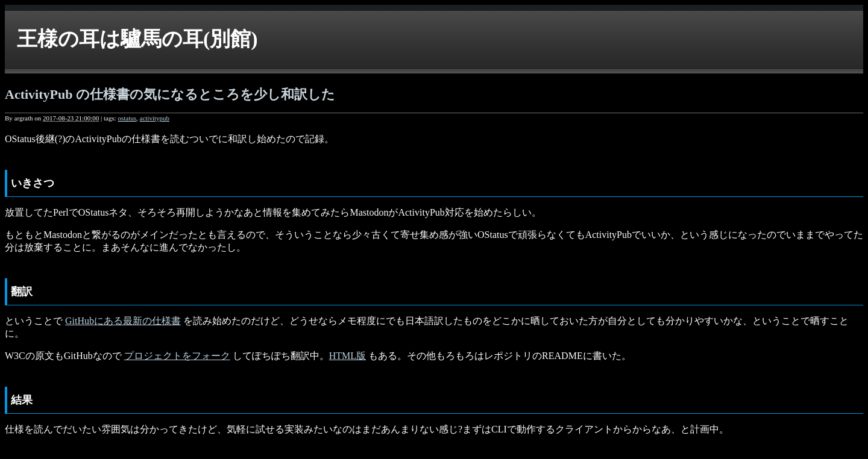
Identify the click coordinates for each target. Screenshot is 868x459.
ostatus (127, 118)
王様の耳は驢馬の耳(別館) (137, 39)
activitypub (155, 118)
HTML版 (348, 356)
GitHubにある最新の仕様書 (123, 321)
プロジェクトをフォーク (177, 356)
